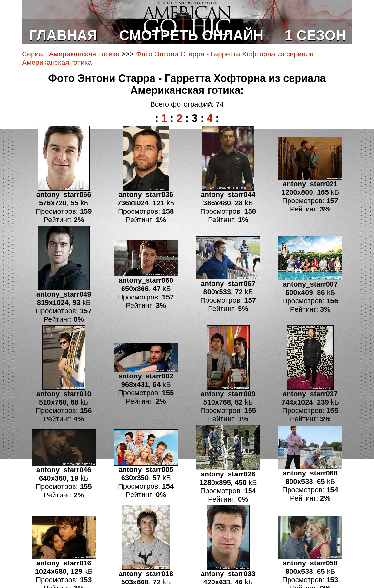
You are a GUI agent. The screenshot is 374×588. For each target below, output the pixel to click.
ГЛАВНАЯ (63, 35)
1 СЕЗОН (315, 35)
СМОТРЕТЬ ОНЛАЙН (192, 35)
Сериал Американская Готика (71, 54)
